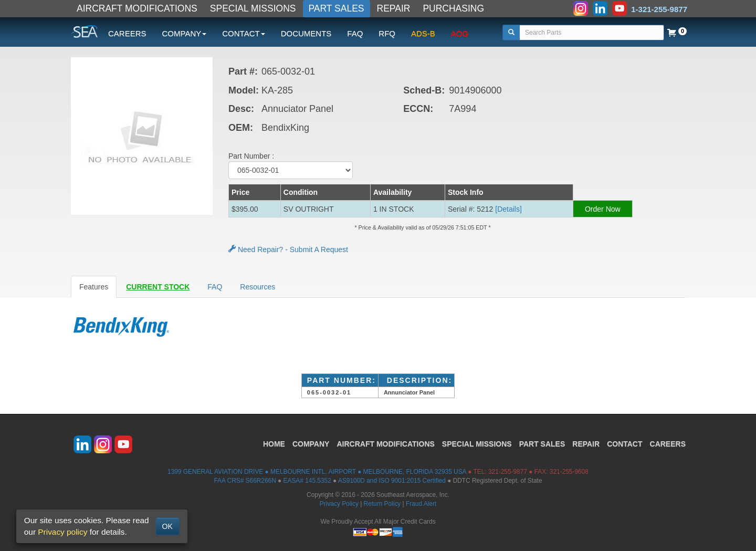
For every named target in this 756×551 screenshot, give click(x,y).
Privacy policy (62, 532)
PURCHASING (453, 8)
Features (94, 287)
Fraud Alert (421, 504)
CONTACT (624, 444)
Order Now (603, 209)
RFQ (387, 33)
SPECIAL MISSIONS (253, 8)
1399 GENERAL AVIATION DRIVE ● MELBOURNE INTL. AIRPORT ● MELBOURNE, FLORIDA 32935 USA (317, 472)
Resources (258, 287)
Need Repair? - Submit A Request (288, 249)
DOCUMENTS (306, 33)
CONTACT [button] (243, 33)
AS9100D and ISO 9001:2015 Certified (392, 481)
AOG (460, 33)
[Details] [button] (508, 209)
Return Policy (382, 504)
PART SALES (337, 8)
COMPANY (311, 444)
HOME (274, 444)
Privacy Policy (339, 504)
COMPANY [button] (185, 33)
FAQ (355, 33)
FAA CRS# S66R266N (245, 481)
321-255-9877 (508, 472)
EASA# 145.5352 (307, 481)
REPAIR (394, 8)
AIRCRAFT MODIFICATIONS (137, 8)
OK (167, 526)
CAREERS (127, 33)
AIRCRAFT (385, 444)
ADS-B (423, 33)
